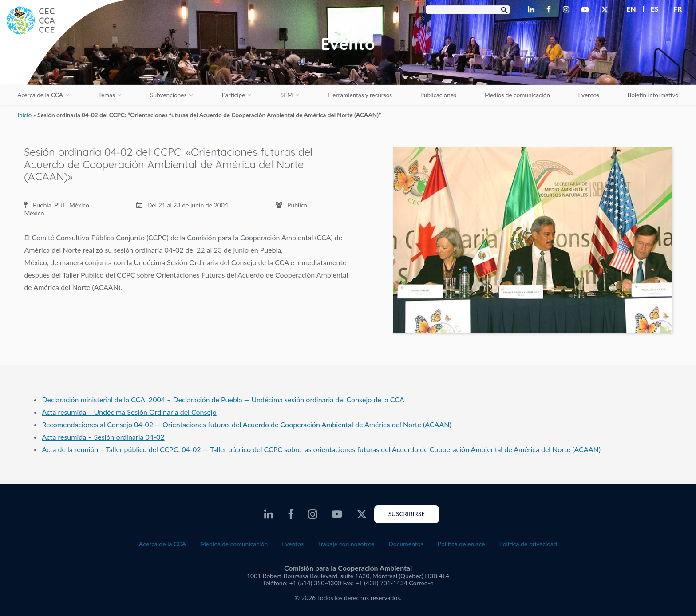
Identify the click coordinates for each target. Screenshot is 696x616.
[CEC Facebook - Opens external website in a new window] (550, 10)
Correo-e (421, 583)
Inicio (24, 115)
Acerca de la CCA (40, 95)
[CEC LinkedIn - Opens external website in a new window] (533, 10)
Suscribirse (407, 514)
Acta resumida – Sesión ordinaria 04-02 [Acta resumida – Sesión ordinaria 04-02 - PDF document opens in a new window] (103, 437)
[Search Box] (468, 10)
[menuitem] (627, 9)
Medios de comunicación (517, 95)
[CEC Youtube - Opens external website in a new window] (587, 10)
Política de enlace (461, 544)
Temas (107, 95)
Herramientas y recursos (360, 95)
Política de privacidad (528, 544)
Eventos (589, 95)
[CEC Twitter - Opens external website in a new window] (606, 10)
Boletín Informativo (653, 95)
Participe (234, 95)
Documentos (406, 544)
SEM (287, 95)
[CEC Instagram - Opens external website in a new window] (568, 10)
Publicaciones (438, 95)
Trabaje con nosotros (346, 544)
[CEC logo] (67, 67)
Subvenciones (168, 95)
